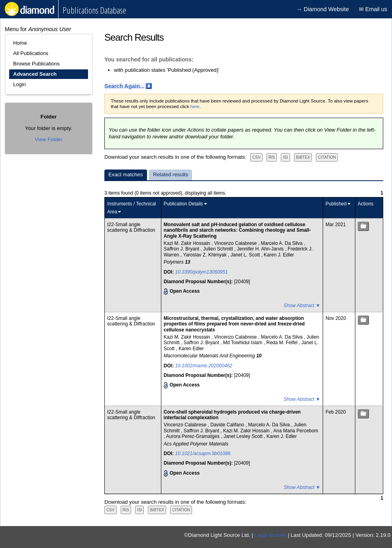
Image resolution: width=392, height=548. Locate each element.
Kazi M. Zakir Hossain (188, 243)
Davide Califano (228, 425)
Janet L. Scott (246, 255)
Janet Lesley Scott (244, 436)
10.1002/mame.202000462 (204, 366)
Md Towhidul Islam (243, 343)
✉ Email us (373, 9)
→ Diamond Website (323, 9)
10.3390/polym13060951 (202, 272)
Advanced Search (35, 74)
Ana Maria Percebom (296, 431)
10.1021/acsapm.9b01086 (203, 453)
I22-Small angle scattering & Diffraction (131, 227)
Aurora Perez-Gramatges (193, 436)
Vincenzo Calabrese (236, 243)
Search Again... (124, 86)
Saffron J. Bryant (182, 249)
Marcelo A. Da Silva (282, 243)
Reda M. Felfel (283, 343)
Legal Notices (270, 535)
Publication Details (183, 204)
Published (336, 204)
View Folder (48, 139)
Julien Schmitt (219, 249)
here (195, 106)
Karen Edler (191, 349)
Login (20, 84)
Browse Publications (36, 64)
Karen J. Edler (279, 255)
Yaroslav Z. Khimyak (206, 255)
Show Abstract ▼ (302, 306)
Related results (171, 174)
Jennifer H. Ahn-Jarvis (261, 249)
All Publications (31, 53)
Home (20, 43)
